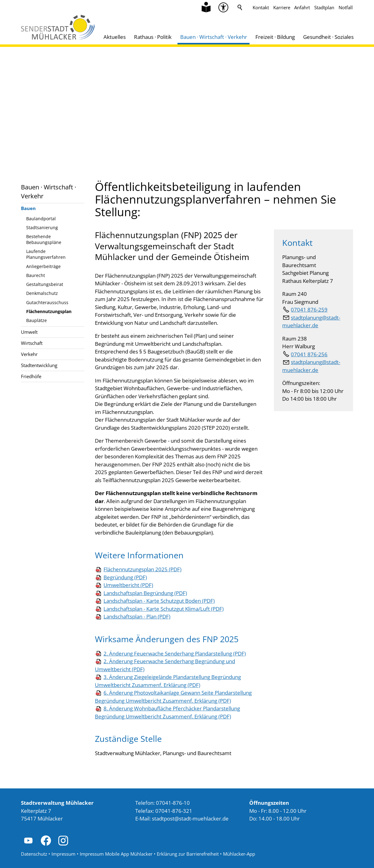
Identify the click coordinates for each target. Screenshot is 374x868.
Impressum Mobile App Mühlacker (116, 854)
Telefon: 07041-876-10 (163, 803)
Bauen (28, 208)
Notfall (346, 7)
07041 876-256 (309, 354)
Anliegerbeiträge (43, 266)
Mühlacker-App (239, 854)
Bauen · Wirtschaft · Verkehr (214, 37)
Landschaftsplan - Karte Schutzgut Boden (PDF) (159, 601)
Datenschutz (34, 854)
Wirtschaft (32, 343)
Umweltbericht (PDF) (128, 585)
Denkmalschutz (42, 293)
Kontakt (261, 7)
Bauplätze (37, 320)
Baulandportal (41, 219)
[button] (28, 841)
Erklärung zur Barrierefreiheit (188, 854)
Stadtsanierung (42, 227)
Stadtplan (324, 7)
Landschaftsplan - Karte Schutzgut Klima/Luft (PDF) (164, 609)
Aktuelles (115, 37)
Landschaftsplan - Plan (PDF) (137, 616)
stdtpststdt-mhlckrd (190, 818)
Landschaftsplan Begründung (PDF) (145, 593)
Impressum (63, 854)
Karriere (282, 7)
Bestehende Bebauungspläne (44, 239)
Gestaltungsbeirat (45, 284)
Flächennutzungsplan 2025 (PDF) (142, 569)
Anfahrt (302, 7)
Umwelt (29, 332)
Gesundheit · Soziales (328, 37)
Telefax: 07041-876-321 (164, 811)
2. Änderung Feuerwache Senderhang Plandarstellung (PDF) (175, 653)
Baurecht (36, 275)
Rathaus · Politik (153, 37)
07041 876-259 (309, 310)
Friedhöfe (31, 376)
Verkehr (29, 354)
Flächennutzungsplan (49, 311)
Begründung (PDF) (125, 577)
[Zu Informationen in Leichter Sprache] (206, 7)
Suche (240, 7)
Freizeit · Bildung (275, 37)
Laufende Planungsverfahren (46, 254)
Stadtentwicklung (39, 365)
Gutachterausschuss (47, 302)
